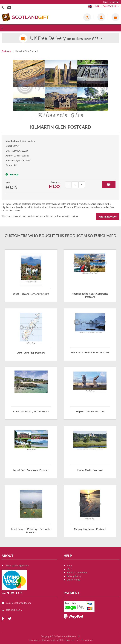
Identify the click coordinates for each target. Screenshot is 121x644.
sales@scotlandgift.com (19, 603)
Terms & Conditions (77, 572)
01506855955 (4, 7)
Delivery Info (74, 580)
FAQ (69, 569)
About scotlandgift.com (17, 565)
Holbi (62, 640)
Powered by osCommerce (79, 640)
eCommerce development (42, 640)
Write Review (108, 216)
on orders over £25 (64, 38)
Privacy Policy (74, 576)
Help (69, 565)
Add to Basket (109, 185)
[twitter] (10, 619)
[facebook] (3, 619)
